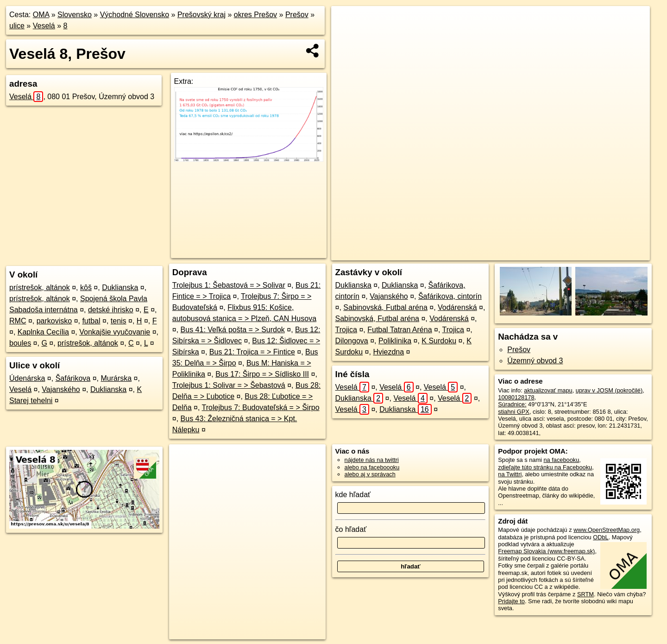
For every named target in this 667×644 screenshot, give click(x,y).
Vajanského (61, 389)
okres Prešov (255, 15)
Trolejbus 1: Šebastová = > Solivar (229, 285)
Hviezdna (388, 352)
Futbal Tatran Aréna (400, 330)
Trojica (346, 330)
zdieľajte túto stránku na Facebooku (545, 467)
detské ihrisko (111, 310)
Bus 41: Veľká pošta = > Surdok (233, 330)
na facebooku (561, 460)
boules (20, 343)
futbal (91, 321)
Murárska (116, 378)
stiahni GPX (514, 412)
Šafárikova (73, 378)
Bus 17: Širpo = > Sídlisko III (262, 374)
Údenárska (27, 378)
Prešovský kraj (201, 15)
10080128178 (516, 397)
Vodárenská (457, 307)
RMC (18, 321)
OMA (41, 15)
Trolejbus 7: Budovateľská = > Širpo (261, 407)
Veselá (44, 26)
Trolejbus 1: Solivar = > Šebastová (229, 385)
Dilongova (352, 341)
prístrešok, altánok (40, 287)
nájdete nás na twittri (372, 460)
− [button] (347, 36)
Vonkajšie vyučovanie (115, 332)
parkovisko (54, 321)
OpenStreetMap (490, 253)
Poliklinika (395, 341)
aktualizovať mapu (548, 390)
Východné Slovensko (135, 15)
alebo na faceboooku (372, 467)
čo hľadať (351, 529)
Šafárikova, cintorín (450, 296)
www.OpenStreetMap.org (607, 530)
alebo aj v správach (370, 474)
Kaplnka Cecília (43, 332)
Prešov (297, 15)
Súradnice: (512, 404)
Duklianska (120, 287)
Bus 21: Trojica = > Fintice (252, 352)
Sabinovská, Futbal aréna (385, 307)
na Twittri (510, 474)
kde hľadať (353, 495)
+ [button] (347, 22)
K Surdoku (439, 341)
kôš (86, 287)
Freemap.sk (538, 253)
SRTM (585, 594)
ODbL (601, 537)
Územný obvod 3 (535, 361)
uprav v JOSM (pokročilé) (609, 390)
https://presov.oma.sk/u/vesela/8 (608, 253)
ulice (17, 26)
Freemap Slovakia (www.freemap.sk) (546, 551)
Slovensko (75, 15)
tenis (119, 321)
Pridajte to (511, 601)
